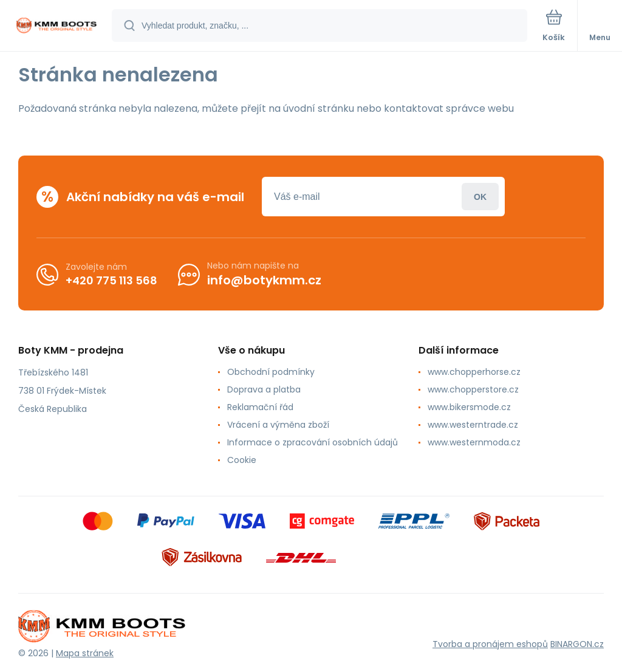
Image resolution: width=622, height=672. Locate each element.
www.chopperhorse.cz (474, 372)
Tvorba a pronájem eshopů (490, 644)
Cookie (242, 460)
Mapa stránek (85, 653)
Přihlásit (480, 197)
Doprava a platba (264, 389)
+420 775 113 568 (111, 280)
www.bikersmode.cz (469, 407)
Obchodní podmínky (271, 372)
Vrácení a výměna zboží (278, 425)
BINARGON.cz (577, 644)
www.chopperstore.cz (473, 389)
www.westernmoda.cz (474, 442)
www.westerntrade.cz (473, 425)
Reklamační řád (260, 407)
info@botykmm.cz (264, 280)
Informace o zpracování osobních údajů (313, 442)
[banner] (56, 26)
